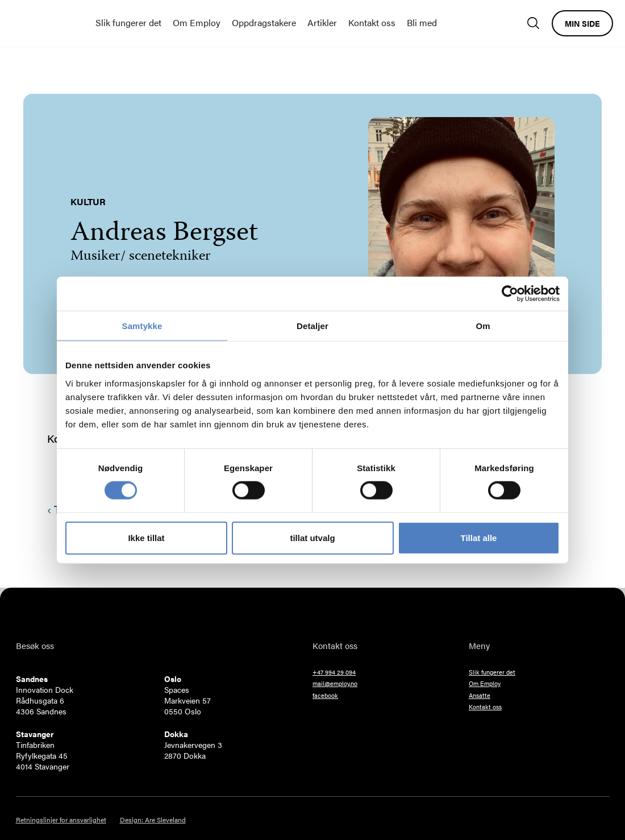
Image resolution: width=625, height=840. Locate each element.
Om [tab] (483, 326)
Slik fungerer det (128, 22)
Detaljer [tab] (312, 326)
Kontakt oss (372, 22)
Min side (582, 23)
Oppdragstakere (264, 22)
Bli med (422, 22)
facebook (325, 695)
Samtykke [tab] (142, 326)
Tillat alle (479, 537)
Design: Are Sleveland (153, 820)
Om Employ (197, 22)
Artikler (322, 22)
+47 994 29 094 (334, 672)
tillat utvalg (312, 537)
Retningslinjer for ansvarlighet (61, 820)
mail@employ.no (335, 683)
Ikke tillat (146, 537)
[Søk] (536, 23)
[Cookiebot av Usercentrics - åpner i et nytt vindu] (510, 294)
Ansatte (480, 695)
